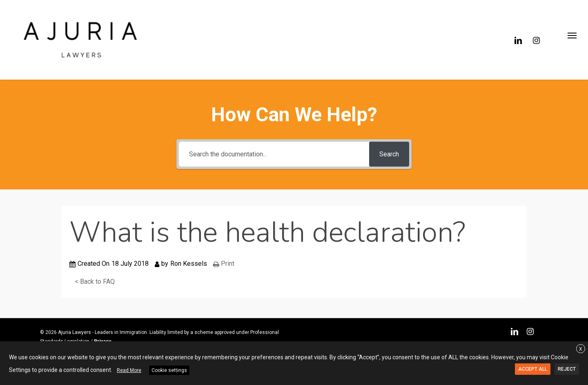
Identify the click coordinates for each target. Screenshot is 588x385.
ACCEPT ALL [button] (533, 369)
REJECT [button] (567, 369)
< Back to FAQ (95, 282)
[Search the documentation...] (274, 154)
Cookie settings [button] (169, 370)
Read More (129, 370)
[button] (572, 40)
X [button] (581, 349)
